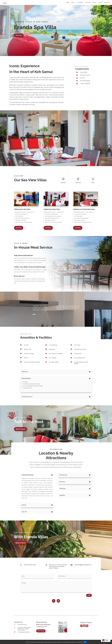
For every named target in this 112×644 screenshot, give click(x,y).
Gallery (94, 2)
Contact (100, 2)
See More (19, 228)
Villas (73, 2)
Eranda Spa (80, 2)
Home (68, 2)
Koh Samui (88, 2)
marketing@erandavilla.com (83, 565)
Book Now (107, 2)
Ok (85, 642)
